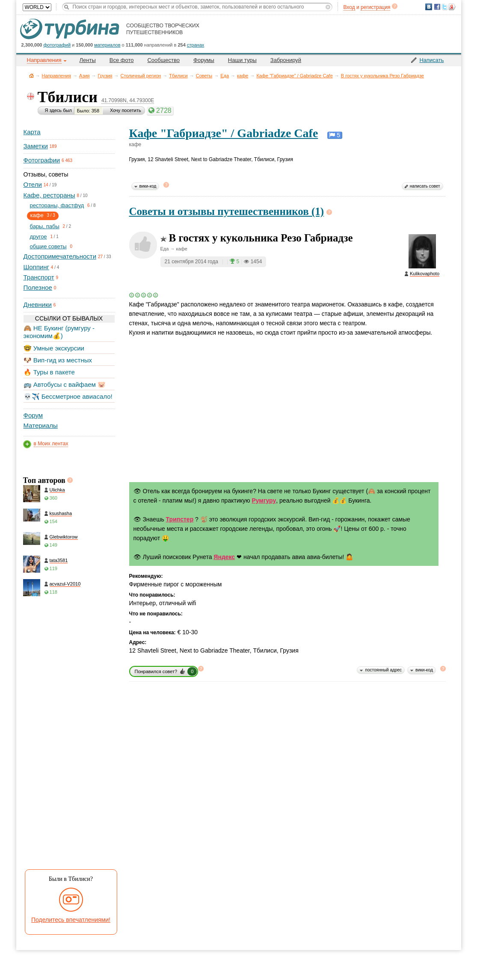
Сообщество (163, 60)
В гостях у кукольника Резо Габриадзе (382, 76)
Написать (431, 60)
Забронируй (286, 60)
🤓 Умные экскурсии (54, 348)
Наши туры (242, 60)
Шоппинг (36, 267)
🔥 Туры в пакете (49, 372)
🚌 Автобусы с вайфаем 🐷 (65, 384)
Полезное (38, 287)
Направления (57, 76)
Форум (33, 415)
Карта (32, 132)
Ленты (88, 60)
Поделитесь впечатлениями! (71, 920)
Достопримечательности (60, 256)
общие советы (48, 246)
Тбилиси (178, 76)
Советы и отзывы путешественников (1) (227, 211)
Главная (31, 75)
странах (196, 45)
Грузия (105, 76)
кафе (243, 76)
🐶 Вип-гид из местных (58, 360)
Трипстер (180, 519)
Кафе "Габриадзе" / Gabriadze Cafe (294, 76)
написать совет (425, 186)
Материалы (41, 425)
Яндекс (224, 557)
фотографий (57, 45)
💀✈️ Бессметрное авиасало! (68, 396)
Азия (84, 76)
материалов (107, 45)
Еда (225, 76)
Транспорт (39, 277)
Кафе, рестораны (49, 195)
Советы (204, 76)
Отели (33, 184)
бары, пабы (45, 226)
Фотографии (42, 160)
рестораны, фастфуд (57, 205)
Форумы (204, 60)
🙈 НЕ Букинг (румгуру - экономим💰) (59, 332)
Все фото (122, 60)
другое (39, 237)
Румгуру (264, 500)
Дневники (38, 305)
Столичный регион (141, 76)
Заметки (36, 146)
